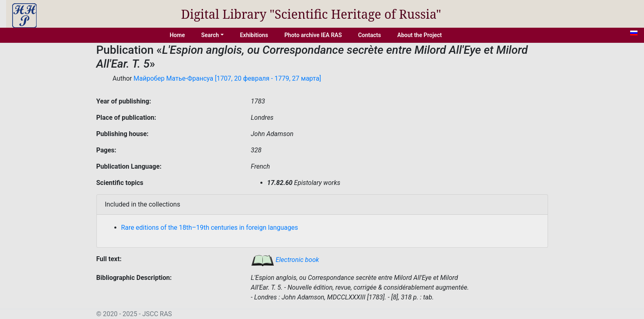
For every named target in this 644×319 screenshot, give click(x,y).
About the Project (420, 35)
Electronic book (285, 260)
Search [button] (210, 35)
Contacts (369, 35)
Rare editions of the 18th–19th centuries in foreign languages (210, 228)
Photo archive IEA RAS (313, 35)
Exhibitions (254, 35)
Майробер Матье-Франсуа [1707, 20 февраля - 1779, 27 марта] (227, 78)
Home (177, 35)
